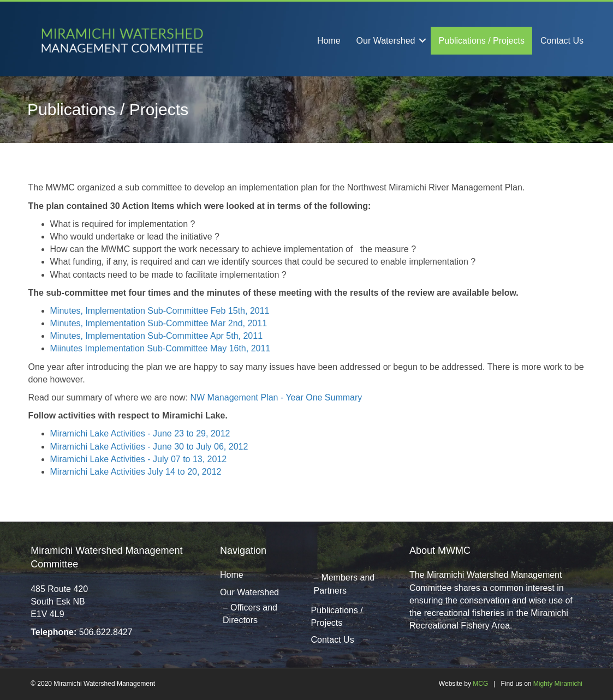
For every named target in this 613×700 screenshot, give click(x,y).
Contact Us (562, 41)
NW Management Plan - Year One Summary (276, 397)
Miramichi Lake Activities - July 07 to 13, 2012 (139, 459)
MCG (480, 684)
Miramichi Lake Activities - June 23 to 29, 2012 (140, 433)
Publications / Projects (481, 41)
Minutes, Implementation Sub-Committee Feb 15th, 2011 (160, 311)
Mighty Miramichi (558, 684)
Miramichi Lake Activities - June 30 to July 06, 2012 (149, 447)
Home (329, 41)
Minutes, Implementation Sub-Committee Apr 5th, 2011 (157, 336)
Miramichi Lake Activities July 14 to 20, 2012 (136, 472)
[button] (422, 41)
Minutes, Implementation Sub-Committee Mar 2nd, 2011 (159, 323)
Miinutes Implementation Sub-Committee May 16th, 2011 (160, 348)
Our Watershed (386, 41)
